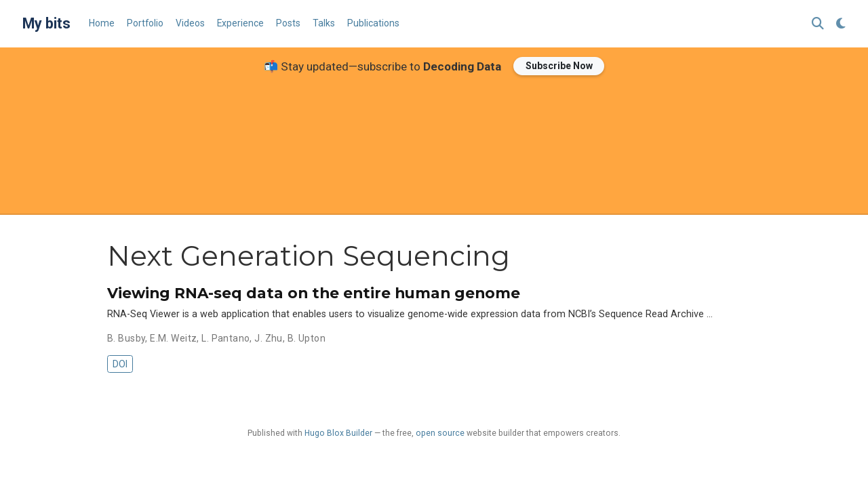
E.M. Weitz (173, 338)
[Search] (818, 24)
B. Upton (307, 338)
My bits (46, 23)
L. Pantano (225, 338)
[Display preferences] (841, 24)
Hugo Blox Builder (338, 433)
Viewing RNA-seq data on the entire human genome (314, 293)
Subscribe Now (559, 66)
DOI (120, 364)
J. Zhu (269, 338)
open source (440, 433)
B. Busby (126, 338)
